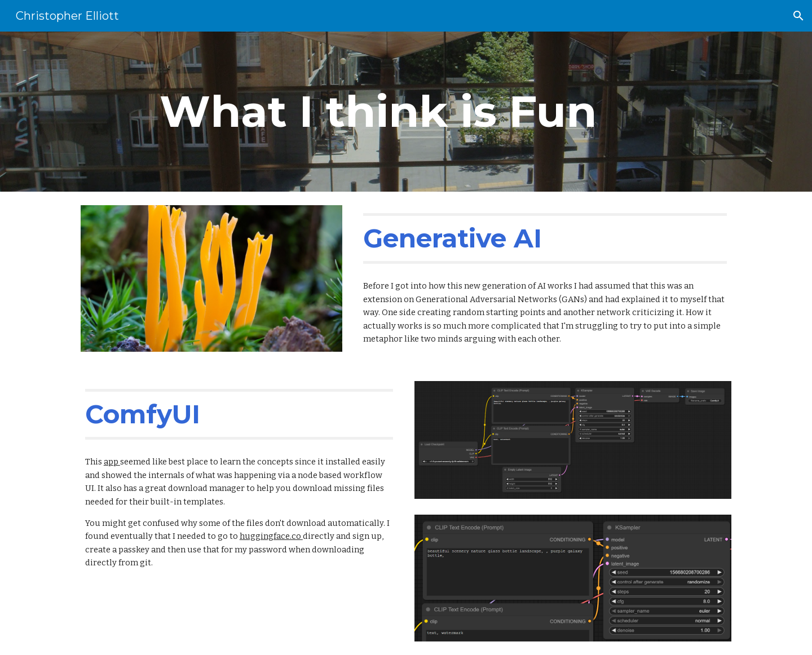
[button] (798, 16)
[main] (378, 112)
